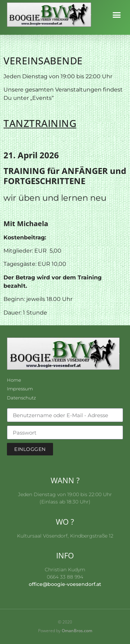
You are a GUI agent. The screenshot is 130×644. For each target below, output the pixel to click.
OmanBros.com (77, 631)
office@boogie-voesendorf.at (65, 584)
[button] (117, 15)
